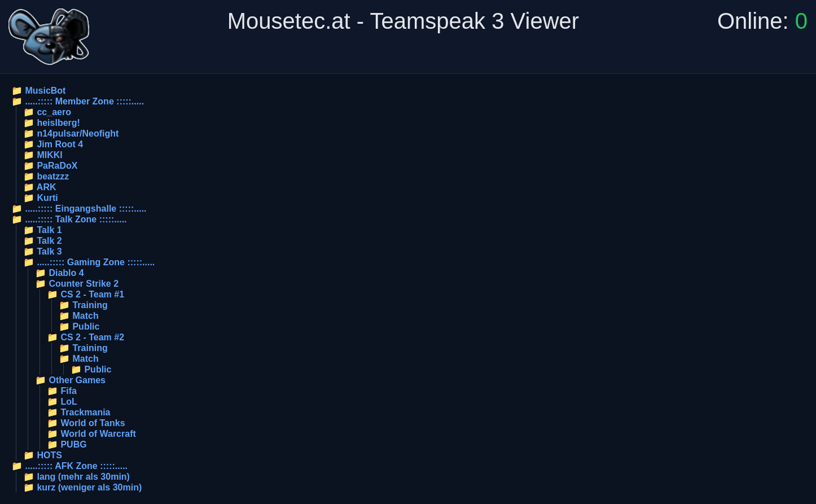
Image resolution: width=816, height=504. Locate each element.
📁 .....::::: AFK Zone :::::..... (69, 466)
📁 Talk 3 (43, 251)
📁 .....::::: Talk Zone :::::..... (69, 219)
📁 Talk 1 (43, 230)
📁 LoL (62, 402)
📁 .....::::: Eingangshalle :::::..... (79, 209)
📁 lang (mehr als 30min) (76, 477)
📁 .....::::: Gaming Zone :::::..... (89, 262)
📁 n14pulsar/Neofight (71, 133)
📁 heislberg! (52, 123)
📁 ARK (40, 187)
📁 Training (83, 305)
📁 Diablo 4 (60, 273)
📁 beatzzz (46, 176)
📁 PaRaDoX (50, 166)
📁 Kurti (41, 198)
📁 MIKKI (43, 155)
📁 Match (79, 316)
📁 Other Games (70, 380)
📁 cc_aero (47, 112)
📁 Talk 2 (43, 241)
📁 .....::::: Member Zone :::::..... (78, 101)
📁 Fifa (62, 391)
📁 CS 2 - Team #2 (85, 337)
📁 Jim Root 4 (53, 144)
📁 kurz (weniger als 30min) (82, 487)
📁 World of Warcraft (91, 434)
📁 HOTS (43, 455)
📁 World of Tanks (86, 423)
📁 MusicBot (38, 91)
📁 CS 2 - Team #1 (85, 294)
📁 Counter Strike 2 (77, 284)
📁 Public (79, 326)
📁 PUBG (67, 444)
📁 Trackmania (79, 412)
